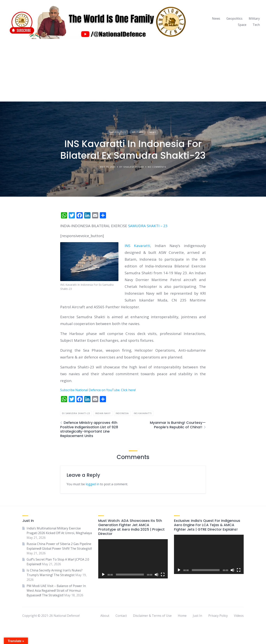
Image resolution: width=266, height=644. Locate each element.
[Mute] (156, 575)
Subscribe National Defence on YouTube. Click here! (98, 390)
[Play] (103, 575)
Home (182, 616)
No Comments (157, 167)
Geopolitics (234, 18)
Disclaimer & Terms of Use (152, 616)
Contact (121, 616)
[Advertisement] (133, 72)
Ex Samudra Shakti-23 (76, 413)
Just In (197, 616)
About (105, 616)
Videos (239, 616)
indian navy (103, 413)
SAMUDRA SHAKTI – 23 (148, 226)
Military (254, 18)
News (216, 18)
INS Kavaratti (137, 246)
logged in (92, 484)
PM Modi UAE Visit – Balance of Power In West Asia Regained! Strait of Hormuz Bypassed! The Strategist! (56, 591)
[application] (133, 559)
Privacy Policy (218, 616)
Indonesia (122, 413)
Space (242, 25)
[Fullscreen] (163, 575)
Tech (256, 25)
